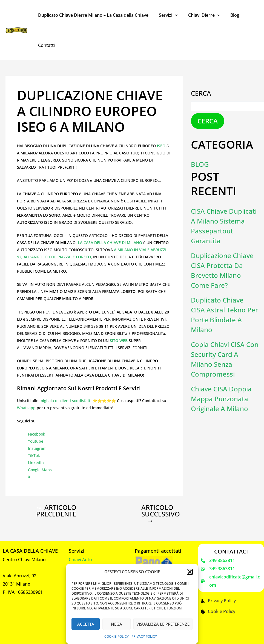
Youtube (36, 441)
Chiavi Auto (80, 560)
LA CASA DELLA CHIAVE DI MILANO (111, 243)
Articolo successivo (155, 514)
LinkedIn (36, 463)
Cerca (201, 93)
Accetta (86, 624)
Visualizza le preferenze (163, 624)
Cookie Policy (117, 636)
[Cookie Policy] (218, 612)
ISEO (162, 146)
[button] (190, 572)
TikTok (34, 455)
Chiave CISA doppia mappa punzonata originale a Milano (221, 399)
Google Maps (40, 470)
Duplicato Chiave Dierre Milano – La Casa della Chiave (92, 15)
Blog (229, 15)
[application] (173, 15)
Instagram (37, 448)
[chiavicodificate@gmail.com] (231, 581)
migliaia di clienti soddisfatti (65, 401)
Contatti (46, 45)
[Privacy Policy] (218, 601)
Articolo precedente (56, 511)
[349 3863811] (218, 561)
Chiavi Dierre (200, 15)
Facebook (37, 434)
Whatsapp (26, 408)
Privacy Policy (144, 636)
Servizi (166, 15)
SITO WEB (119, 341)
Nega (117, 624)
